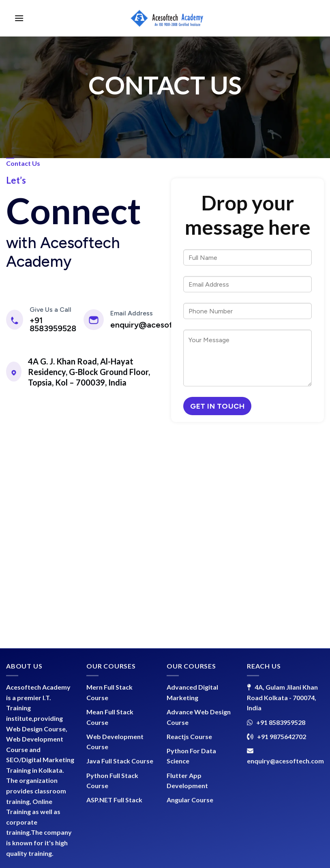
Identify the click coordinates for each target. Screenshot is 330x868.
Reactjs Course (189, 736)
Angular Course (190, 800)
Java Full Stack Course (120, 761)
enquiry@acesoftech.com (159, 325)
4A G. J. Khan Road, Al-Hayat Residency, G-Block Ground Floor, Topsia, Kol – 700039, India (89, 372)
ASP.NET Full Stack (114, 800)
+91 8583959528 (53, 324)
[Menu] (19, 18)
